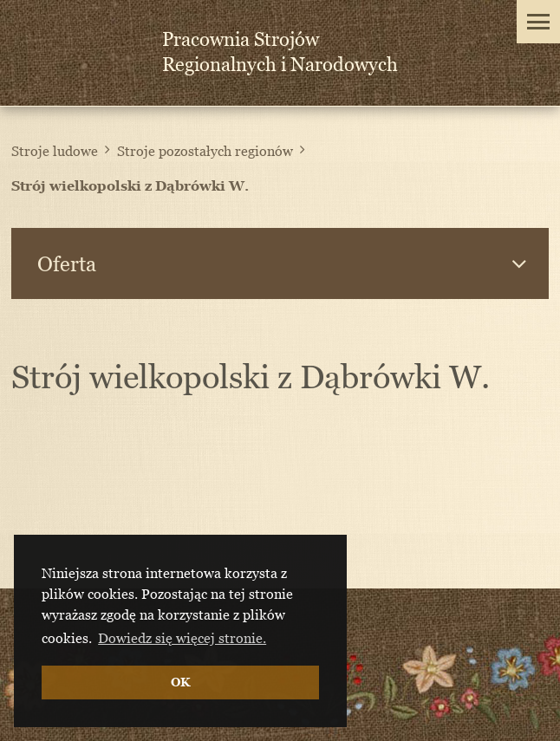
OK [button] (180, 682)
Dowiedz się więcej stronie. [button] (182, 638)
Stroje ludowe (55, 151)
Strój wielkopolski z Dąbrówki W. (130, 185)
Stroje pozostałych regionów (205, 151)
